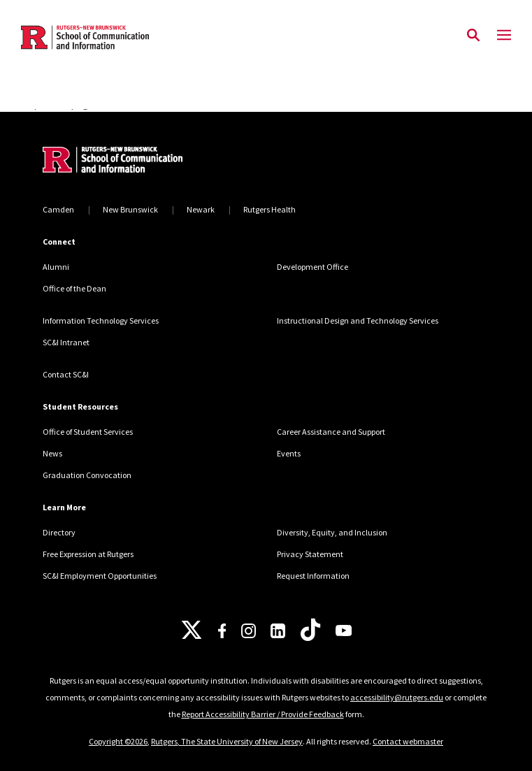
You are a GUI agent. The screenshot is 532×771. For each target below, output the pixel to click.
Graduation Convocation (87, 475)
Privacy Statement (310, 554)
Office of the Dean (74, 288)
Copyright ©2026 (118, 741)
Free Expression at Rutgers (88, 554)
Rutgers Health (269, 209)
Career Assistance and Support (331, 432)
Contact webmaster (408, 741)
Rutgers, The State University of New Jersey (227, 741)
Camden (58, 209)
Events (289, 453)
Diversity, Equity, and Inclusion (332, 532)
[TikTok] (310, 631)
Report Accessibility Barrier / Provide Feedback (263, 714)
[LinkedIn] (278, 631)
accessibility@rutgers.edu (397, 697)
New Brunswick (130, 209)
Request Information (313, 576)
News (52, 453)
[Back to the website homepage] (85, 37)
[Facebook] (222, 631)
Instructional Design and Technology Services (358, 320)
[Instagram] (249, 631)
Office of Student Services (88, 432)
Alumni (56, 267)
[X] (192, 631)
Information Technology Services (101, 320)
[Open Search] (473, 36)
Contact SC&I (66, 374)
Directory (59, 532)
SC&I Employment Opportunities (100, 576)
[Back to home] (137, 161)
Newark (201, 209)
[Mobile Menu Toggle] (504, 36)
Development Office (312, 267)
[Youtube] (344, 631)
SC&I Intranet (66, 342)
